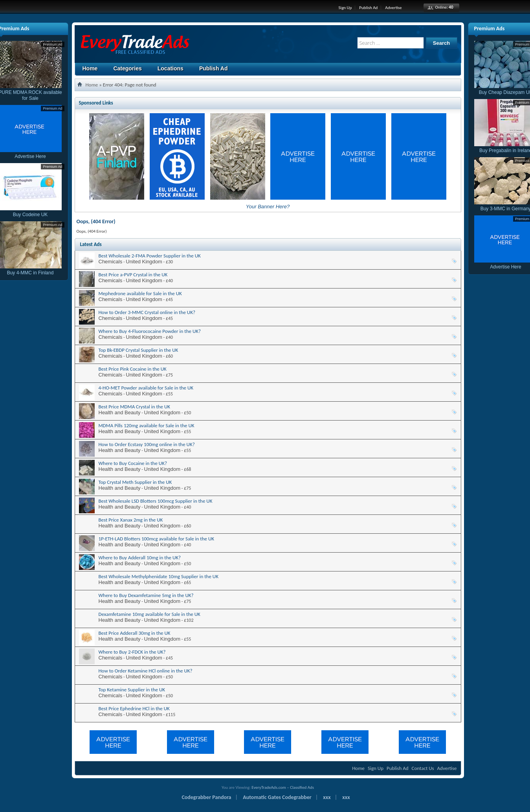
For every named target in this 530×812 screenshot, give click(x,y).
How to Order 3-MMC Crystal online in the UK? (147, 312)
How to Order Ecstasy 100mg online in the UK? (147, 444)
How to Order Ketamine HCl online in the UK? (146, 671)
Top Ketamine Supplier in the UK (132, 690)
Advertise (393, 8)
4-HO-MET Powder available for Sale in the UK (146, 388)
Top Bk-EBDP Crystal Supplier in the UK (138, 350)
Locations (171, 68)
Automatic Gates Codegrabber (277, 797)
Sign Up (345, 8)
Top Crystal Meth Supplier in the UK (135, 482)
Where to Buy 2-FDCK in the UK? (132, 652)
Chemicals (111, 262)
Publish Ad (368, 8)
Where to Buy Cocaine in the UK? (133, 463)
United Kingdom (144, 262)
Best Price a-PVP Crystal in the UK (133, 275)
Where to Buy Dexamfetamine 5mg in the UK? (146, 595)
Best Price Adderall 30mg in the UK (135, 633)
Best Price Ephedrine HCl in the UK (134, 708)
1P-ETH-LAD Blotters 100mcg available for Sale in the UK (157, 539)
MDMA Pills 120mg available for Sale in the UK (147, 425)
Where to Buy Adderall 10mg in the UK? (140, 558)
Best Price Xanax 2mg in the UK (131, 520)
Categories (127, 68)
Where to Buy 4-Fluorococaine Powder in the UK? (150, 331)
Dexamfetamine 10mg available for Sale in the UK (149, 614)
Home (90, 68)
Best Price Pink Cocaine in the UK (133, 369)
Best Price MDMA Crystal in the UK (135, 407)
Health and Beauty (120, 412)
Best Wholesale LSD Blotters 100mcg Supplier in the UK (156, 501)
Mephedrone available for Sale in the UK (140, 293)
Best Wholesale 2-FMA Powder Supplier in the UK (150, 256)
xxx (327, 797)
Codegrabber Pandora (206, 797)
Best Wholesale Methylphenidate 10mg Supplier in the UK (159, 576)
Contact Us (423, 768)
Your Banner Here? (268, 207)
